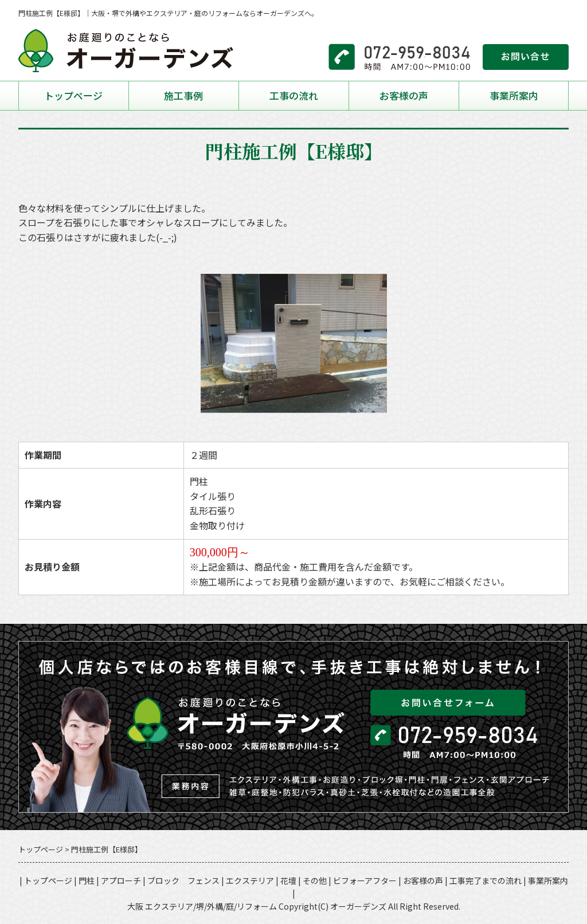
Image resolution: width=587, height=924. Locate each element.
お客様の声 (404, 95)
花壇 (288, 880)
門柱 (87, 880)
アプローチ (121, 880)
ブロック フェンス (183, 880)
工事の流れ (294, 95)
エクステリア (250, 880)
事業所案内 (514, 95)
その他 (315, 880)
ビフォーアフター (365, 880)
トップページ (73, 95)
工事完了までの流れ (486, 880)
